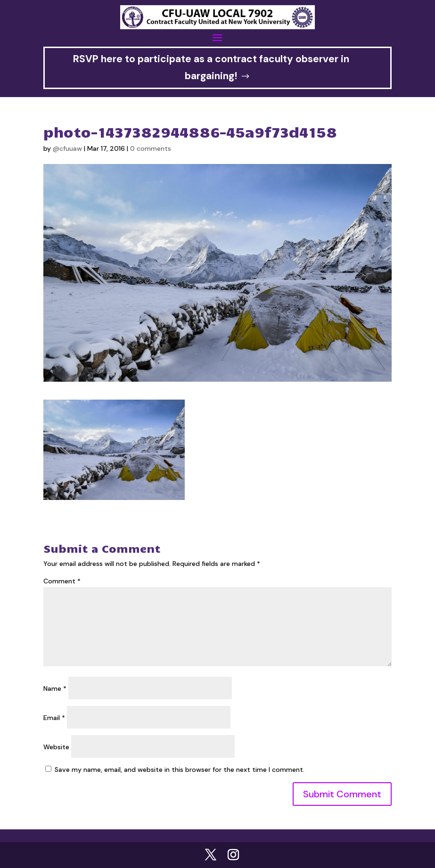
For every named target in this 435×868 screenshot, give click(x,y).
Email (54, 718)
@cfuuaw (67, 148)
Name (55, 688)
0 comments (151, 148)
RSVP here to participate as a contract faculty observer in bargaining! (211, 67)
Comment (62, 581)
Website (56, 747)
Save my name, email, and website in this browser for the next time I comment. (180, 770)
